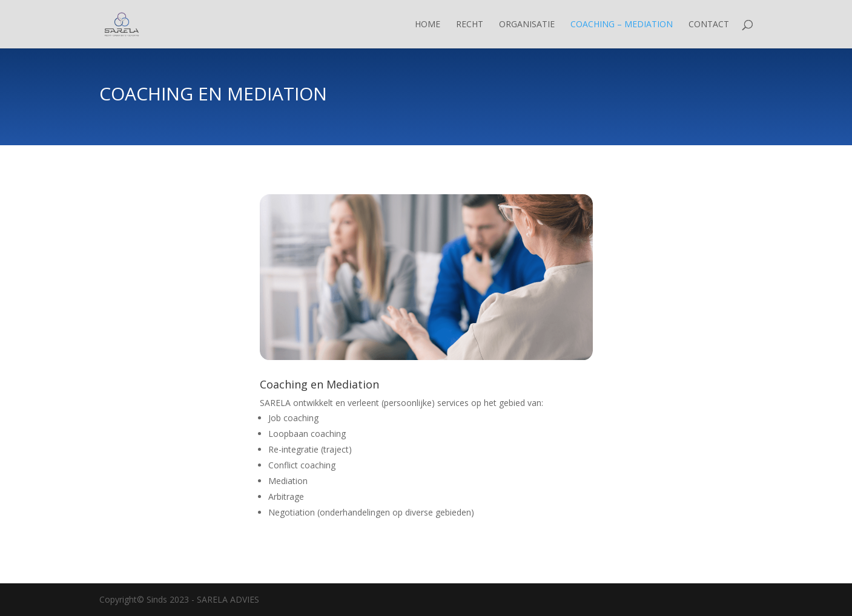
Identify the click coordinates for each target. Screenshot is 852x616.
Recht (470, 25)
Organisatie (527, 25)
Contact (709, 25)
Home (428, 25)
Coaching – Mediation (622, 25)
